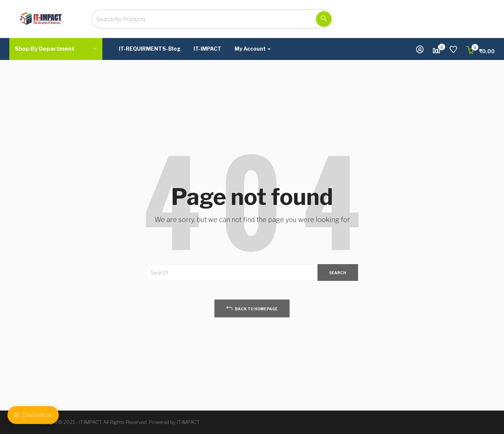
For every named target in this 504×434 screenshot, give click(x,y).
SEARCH (338, 273)
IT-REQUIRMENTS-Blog (150, 49)
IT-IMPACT (208, 49)
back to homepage (252, 308)
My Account (253, 49)
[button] (481, 51)
